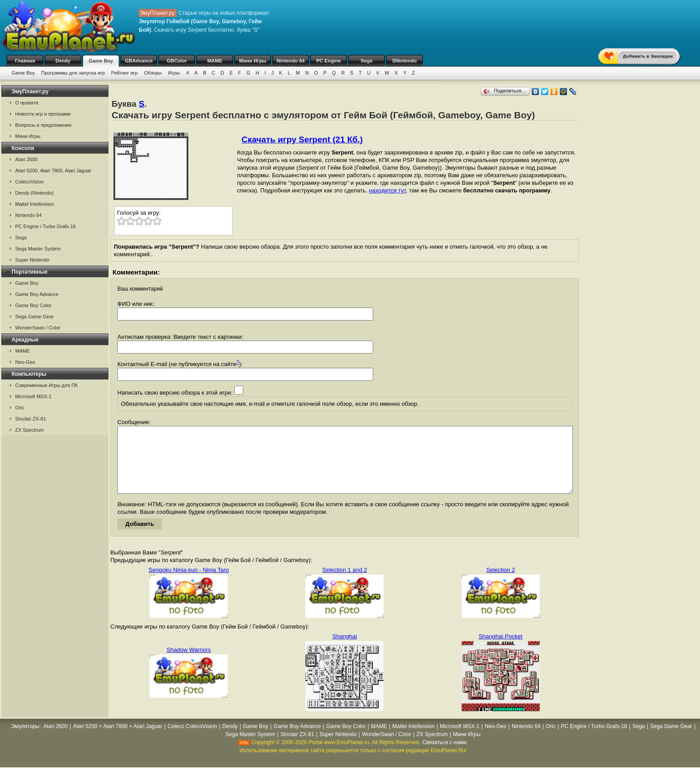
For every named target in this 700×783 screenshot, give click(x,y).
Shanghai (345, 650)
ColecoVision (29, 182)
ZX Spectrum (29, 430)
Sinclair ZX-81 (31, 419)
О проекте (27, 103)
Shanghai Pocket (500, 650)
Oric (20, 408)
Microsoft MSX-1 (33, 396)
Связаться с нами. (445, 756)
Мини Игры (253, 61)
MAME (215, 61)
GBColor (177, 61)
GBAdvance (139, 61)
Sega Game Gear (34, 317)
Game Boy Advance (37, 294)
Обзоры (153, 73)
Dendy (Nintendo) (34, 193)
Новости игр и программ (43, 114)
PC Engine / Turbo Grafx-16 (46, 226)
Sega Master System (38, 249)
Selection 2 (500, 583)
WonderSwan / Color (38, 328)
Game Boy (101, 61)
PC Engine (328, 61)
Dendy (63, 61)
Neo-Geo (25, 362)
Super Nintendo (32, 260)
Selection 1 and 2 (345, 583)
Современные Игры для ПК (46, 385)
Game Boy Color (33, 305)
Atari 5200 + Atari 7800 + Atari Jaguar (117, 740)
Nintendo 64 (291, 61)
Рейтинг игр (125, 73)
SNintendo (405, 61)
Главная (25, 61)
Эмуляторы (25, 740)
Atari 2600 (26, 159)
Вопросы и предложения (43, 125)
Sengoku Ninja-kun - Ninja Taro (189, 583)
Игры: (174, 73)
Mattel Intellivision (35, 204)
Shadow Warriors (189, 663)
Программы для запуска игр (73, 73)
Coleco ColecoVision (192, 740)
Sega (367, 61)
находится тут (387, 190)
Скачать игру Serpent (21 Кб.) (302, 140)
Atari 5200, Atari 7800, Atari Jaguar (53, 171)
